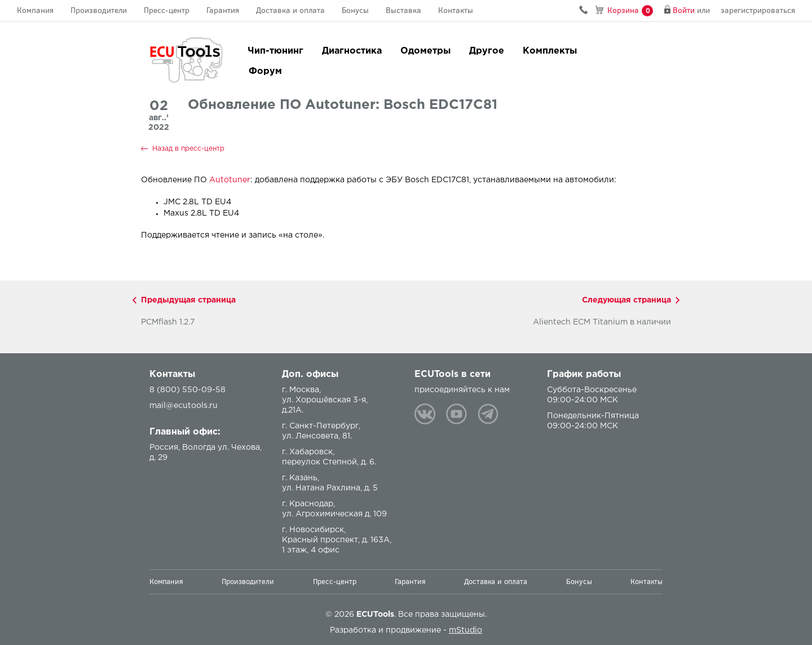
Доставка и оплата (290, 10)
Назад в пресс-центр (188, 149)
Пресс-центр (167, 10)
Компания (35, 10)
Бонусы (355, 10)
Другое (487, 51)
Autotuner (230, 180)
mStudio (465, 630)
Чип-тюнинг (275, 51)
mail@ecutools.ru (184, 406)
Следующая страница (626, 300)
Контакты (456, 10)
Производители (99, 10)
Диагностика (352, 51)
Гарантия (223, 10)
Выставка (403, 10)
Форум (265, 71)
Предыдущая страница (188, 300)
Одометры (425, 51)
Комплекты (550, 51)
